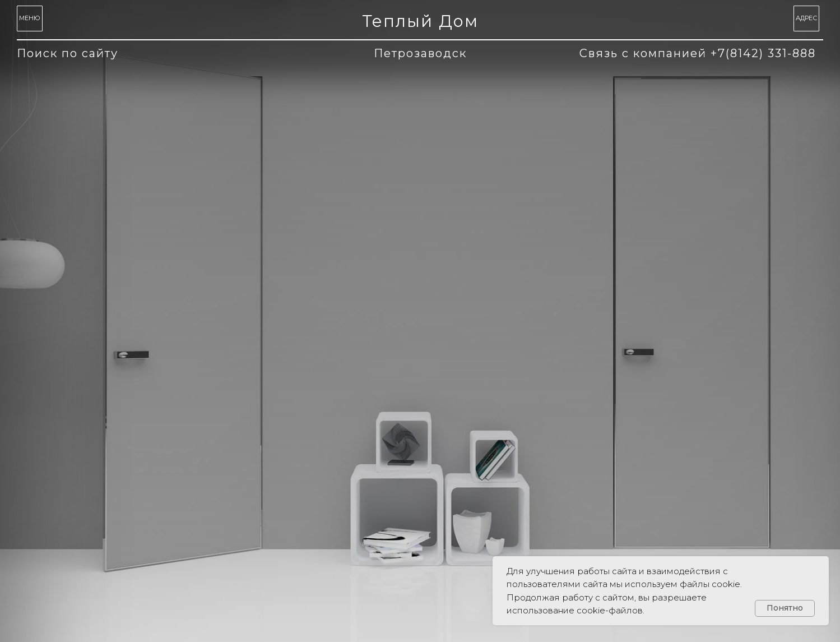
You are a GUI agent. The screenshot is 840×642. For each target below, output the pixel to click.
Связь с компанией (698, 53)
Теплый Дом (420, 21)
